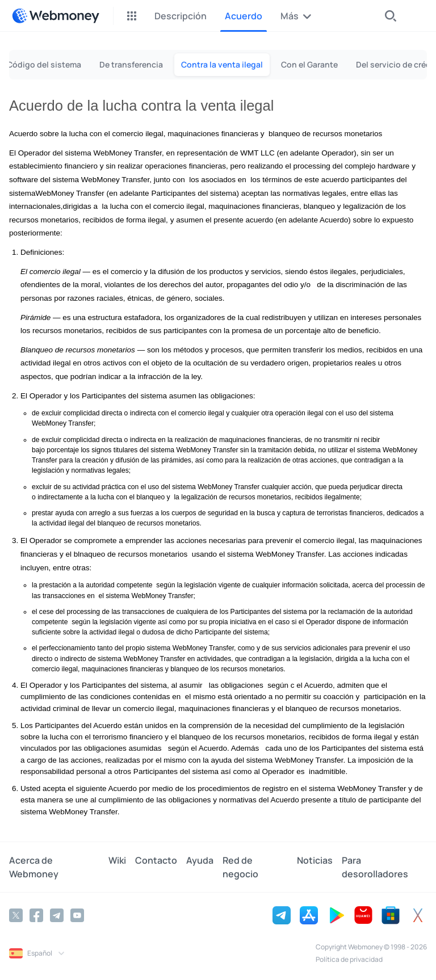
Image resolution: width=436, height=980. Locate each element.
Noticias (315, 860)
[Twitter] (16, 915)
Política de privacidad (349, 959)
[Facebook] (36, 915)
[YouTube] (77, 915)
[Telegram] (57, 915)
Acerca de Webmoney (34, 867)
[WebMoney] (56, 16)
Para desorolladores (375, 867)
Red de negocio (240, 867)
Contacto (156, 860)
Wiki (117, 860)
